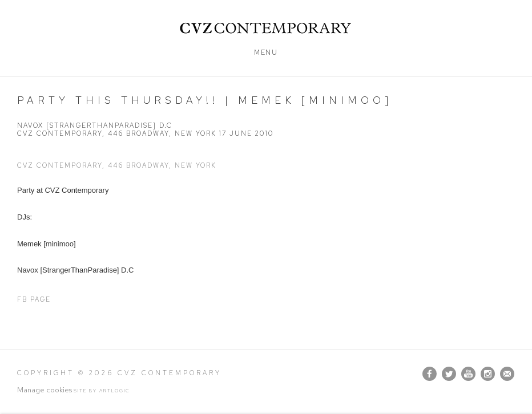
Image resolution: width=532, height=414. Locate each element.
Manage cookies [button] (45, 390)
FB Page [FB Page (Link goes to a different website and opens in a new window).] (34, 299)
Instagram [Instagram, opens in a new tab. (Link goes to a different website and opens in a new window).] (488, 374)
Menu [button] (266, 52)
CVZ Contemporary (266, 28)
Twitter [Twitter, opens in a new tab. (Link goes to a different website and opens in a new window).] (449, 374)
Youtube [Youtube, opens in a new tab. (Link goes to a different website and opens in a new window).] (468, 374)
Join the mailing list (507, 374)
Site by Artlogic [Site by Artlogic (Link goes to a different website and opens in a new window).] (102, 391)
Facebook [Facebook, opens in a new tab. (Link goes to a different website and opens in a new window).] (430, 374)
